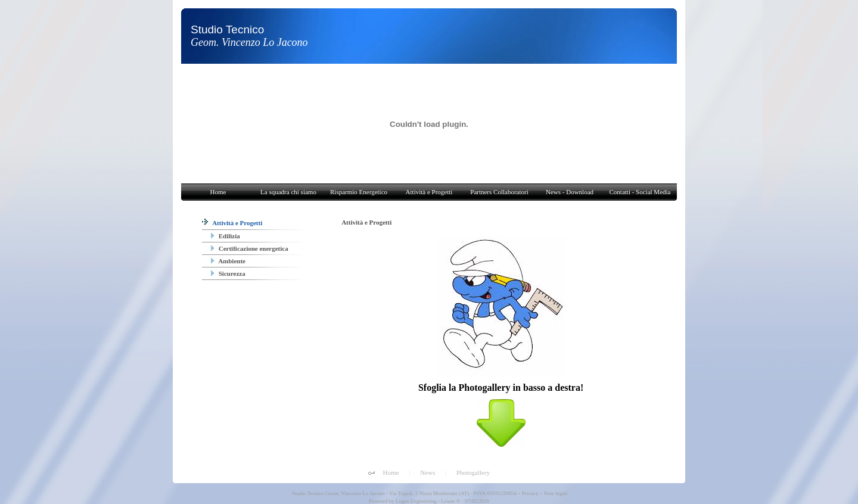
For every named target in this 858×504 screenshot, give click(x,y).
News (428, 472)
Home (391, 472)
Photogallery (473, 472)
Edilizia (226, 236)
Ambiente (228, 261)
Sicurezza (228, 273)
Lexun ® (450, 501)
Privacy (530, 493)
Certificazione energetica (250, 248)
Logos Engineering (416, 501)
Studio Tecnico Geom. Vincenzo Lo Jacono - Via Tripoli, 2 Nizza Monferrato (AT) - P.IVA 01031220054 (404, 493)
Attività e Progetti (232, 223)
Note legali (556, 493)
